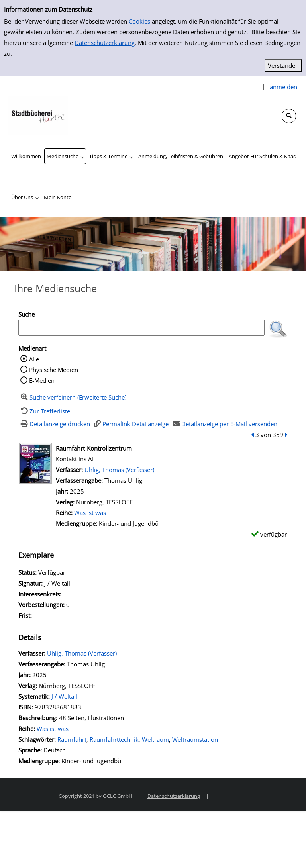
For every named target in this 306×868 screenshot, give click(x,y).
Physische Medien (54, 370)
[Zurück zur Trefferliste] (44, 411)
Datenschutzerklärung (105, 43)
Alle (34, 359)
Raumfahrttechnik (114, 739)
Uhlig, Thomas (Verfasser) (119, 470)
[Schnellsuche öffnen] (289, 116)
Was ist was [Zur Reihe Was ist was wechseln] (90, 513)
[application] (65, 156)
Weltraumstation (195, 739)
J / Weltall (64, 696)
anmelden (283, 87)
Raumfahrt (72, 739)
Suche (26, 314)
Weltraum (155, 739)
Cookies (139, 21)
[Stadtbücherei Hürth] (38, 115)
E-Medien (42, 380)
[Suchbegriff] (141, 328)
